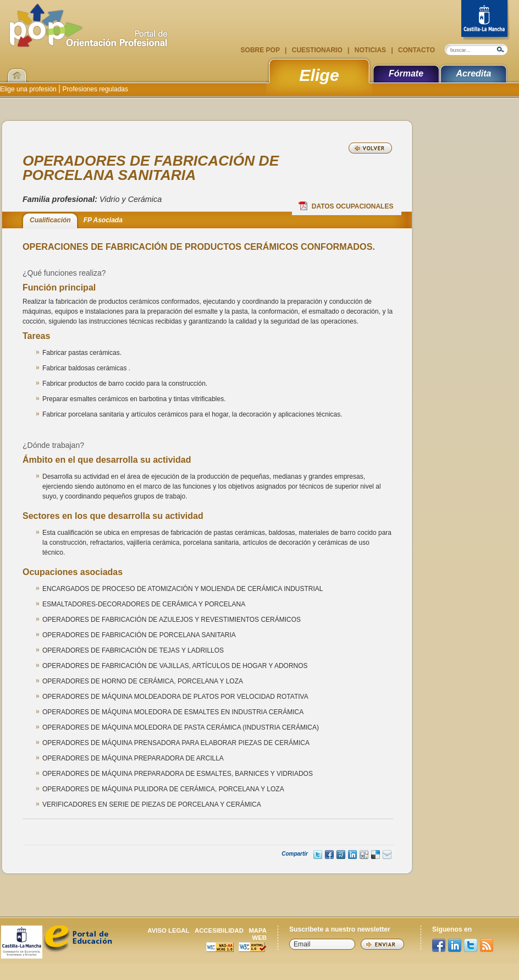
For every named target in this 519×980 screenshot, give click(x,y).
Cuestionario (317, 50)
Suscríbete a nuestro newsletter (340, 929)
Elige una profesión (29, 89)
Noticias (370, 50)
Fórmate (406, 73)
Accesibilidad (219, 930)
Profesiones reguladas (94, 89)
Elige (319, 75)
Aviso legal (168, 930)
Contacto (416, 50)
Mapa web (258, 934)
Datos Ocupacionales (346, 206)
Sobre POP (261, 50)
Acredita (473, 73)
